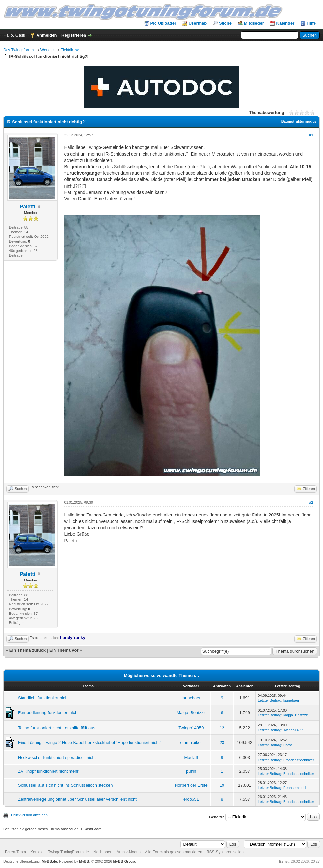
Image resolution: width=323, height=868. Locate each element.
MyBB (84, 861)
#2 (311, 502)
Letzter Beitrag (269, 700)
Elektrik (67, 50)
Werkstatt (49, 50)
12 (222, 728)
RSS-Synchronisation (225, 852)
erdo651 (191, 799)
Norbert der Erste (191, 785)
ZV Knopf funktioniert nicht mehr (48, 771)
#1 (311, 135)
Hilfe (311, 23)
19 (222, 785)
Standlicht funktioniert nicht (43, 698)
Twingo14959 (191, 728)
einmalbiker (191, 742)
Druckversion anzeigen (29, 815)
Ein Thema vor (64, 650)
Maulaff (191, 757)
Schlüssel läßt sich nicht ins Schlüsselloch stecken (65, 785)
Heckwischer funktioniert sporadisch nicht (57, 757)
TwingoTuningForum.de (69, 852)
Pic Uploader (163, 23)
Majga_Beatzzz (191, 713)
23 (222, 742)
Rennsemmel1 (295, 788)
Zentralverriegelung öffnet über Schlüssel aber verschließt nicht (77, 799)
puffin (191, 771)
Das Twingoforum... (20, 50)
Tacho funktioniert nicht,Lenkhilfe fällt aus (57, 728)
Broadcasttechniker (299, 760)
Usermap (198, 23)
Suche (225, 23)
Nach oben (103, 852)
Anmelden (47, 35)
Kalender (285, 23)
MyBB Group (124, 861)
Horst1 (288, 745)
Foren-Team (15, 852)
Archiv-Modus (128, 852)
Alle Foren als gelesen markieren (173, 852)
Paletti (27, 207)
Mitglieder (254, 23)
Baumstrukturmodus (299, 121)
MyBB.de (49, 861)
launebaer (191, 698)
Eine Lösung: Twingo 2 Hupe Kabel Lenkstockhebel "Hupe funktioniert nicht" (90, 742)
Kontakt (37, 852)
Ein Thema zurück (28, 650)
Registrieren (74, 35)
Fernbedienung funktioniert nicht (48, 713)
